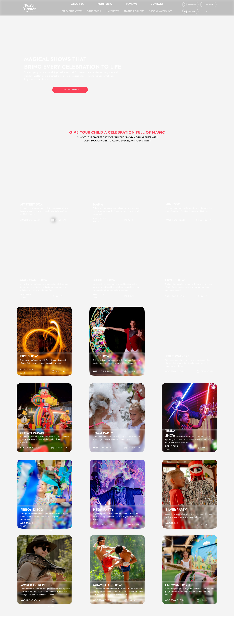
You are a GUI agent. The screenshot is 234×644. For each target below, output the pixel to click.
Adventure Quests (134, 11)
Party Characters (72, 11)
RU (207, 11)
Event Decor (94, 11)
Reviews (132, 4)
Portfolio (105, 4)
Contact (157, 4)
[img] (203, 11)
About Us (78, 4)
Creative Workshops (161, 11)
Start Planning (70, 89)
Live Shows (113, 11)
